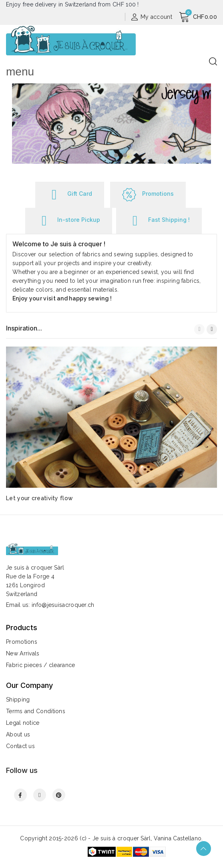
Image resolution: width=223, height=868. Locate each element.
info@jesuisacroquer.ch (63, 605)
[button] (98, 155)
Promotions (158, 194)
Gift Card (80, 194)
